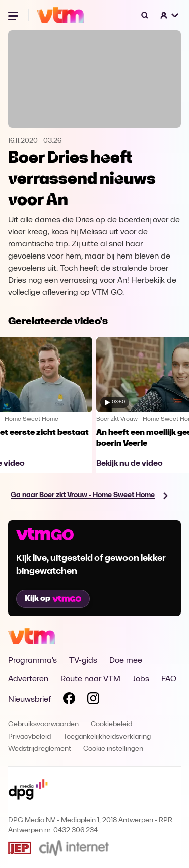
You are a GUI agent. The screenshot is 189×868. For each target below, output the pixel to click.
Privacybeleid (29, 737)
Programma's (33, 661)
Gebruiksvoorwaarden (43, 724)
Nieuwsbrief (29, 700)
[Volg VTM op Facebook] (69, 700)
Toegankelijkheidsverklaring (107, 737)
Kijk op (53, 599)
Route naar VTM (90, 679)
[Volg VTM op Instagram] (93, 700)
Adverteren (28, 679)
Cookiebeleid (111, 724)
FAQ (169, 679)
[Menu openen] (14, 15)
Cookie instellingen (113, 749)
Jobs (141, 679)
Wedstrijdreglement (40, 749)
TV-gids (83, 661)
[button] (170, 15)
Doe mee (126, 661)
